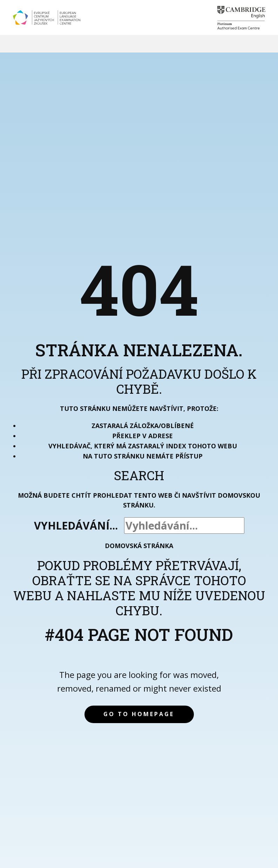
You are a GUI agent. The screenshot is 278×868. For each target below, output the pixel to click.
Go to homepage (139, 714)
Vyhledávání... (76, 526)
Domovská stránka (139, 546)
